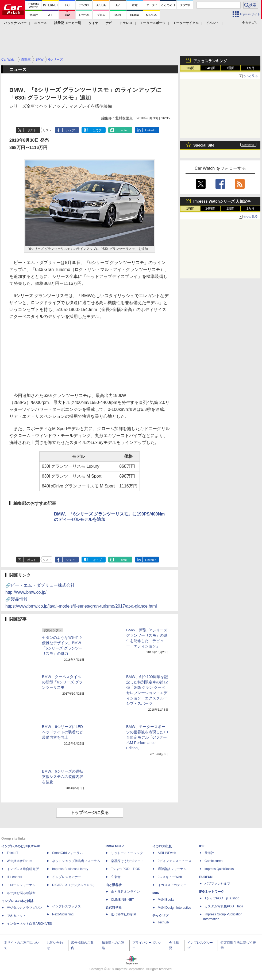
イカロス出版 (162, 846)
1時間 (190, 68)
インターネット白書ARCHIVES (29, 924)
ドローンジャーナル (21, 885)
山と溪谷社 (114, 885)
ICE (202, 846)
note (124, 130)
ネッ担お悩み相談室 (21, 893)
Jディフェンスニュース (175, 861)
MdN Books (166, 900)
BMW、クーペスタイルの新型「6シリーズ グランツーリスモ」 (62, 682)
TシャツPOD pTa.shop (222, 898)
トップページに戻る (90, 812)
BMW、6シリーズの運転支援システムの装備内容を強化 (63, 777)
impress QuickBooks (219, 869)
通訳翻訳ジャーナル (172, 869)
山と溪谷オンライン (125, 892)
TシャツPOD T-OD (126, 869)
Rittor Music (115, 846)
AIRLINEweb (167, 853)
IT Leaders (14, 877)
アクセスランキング (210, 61)
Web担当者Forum (19, 861)
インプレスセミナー (67, 877)
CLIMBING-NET (122, 900)
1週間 (231, 68)
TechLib (163, 922)
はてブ (97, 130)
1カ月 (251, 68)
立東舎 (116, 877)
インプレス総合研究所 (23, 869)
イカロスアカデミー (172, 885)
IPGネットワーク (212, 892)
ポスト (32, 130)
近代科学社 (114, 908)
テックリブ (160, 916)
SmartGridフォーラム (68, 853)
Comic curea (213, 861)
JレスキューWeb (170, 877)
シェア (70, 130)
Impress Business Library (70, 869)
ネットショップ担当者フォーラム (76, 861)
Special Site (204, 145)
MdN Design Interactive (174, 908)
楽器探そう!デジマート (127, 861)
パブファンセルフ (217, 884)
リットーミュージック (127, 853)
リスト (47, 130)
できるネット (16, 916)
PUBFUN (206, 877)
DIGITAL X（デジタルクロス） (74, 885)
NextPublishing (63, 914)
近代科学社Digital (123, 914)
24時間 (210, 68)
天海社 (209, 853)
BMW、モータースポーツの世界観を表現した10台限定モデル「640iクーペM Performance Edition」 (147, 737)
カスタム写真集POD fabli (224, 906)
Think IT (12, 853)
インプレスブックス (67, 906)
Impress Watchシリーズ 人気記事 (222, 201)
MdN (156, 893)
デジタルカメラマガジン (24, 908)
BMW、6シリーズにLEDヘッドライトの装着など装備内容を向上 (63, 732)
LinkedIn (151, 130)
